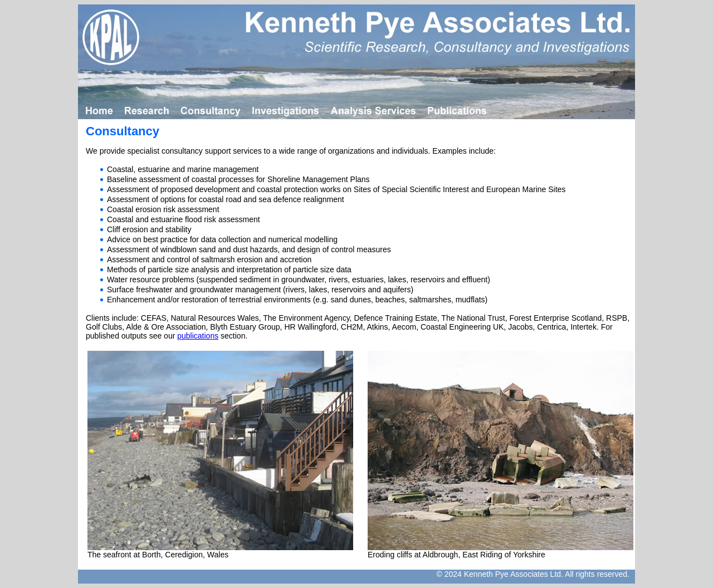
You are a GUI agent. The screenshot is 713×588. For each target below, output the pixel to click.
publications (198, 336)
